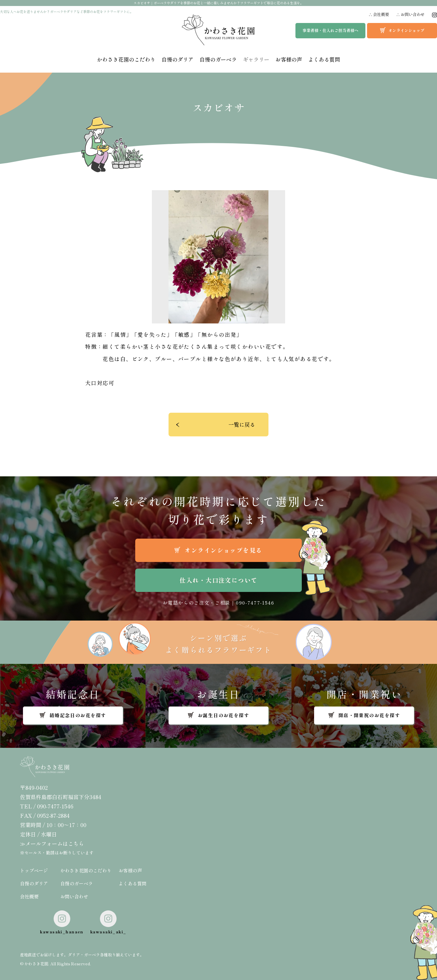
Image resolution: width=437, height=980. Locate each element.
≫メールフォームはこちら (52, 843)
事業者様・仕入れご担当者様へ (330, 30)
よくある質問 (324, 59)
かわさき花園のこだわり (126, 59)
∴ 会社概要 (379, 14)
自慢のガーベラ (218, 59)
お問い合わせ (74, 896)
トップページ (34, 870)
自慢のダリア (178, 59)
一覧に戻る (242, 424)
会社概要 (29, 896)
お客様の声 (289, 59)
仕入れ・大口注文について (218, 580)
